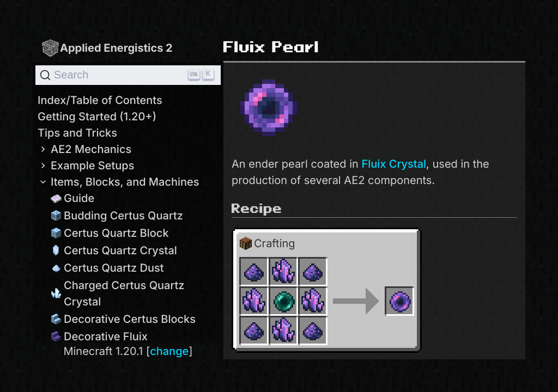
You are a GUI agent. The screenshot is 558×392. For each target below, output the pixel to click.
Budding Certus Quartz (117, 216)
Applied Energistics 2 (107, 48)
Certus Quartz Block (110, 233)
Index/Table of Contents (100, 100)
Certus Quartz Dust (107, 268)
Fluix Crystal (394, 164)
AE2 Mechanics (84, 149)
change (169, 351)
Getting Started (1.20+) (97, 117)
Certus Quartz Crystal (114, 250)
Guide (72, 198)
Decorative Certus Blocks (123, 319)
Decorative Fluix (99, 336)
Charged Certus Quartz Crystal (118, 293)
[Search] (128, 75)
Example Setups (86, 166)
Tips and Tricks (77, 133)
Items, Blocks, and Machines (119, 182)
